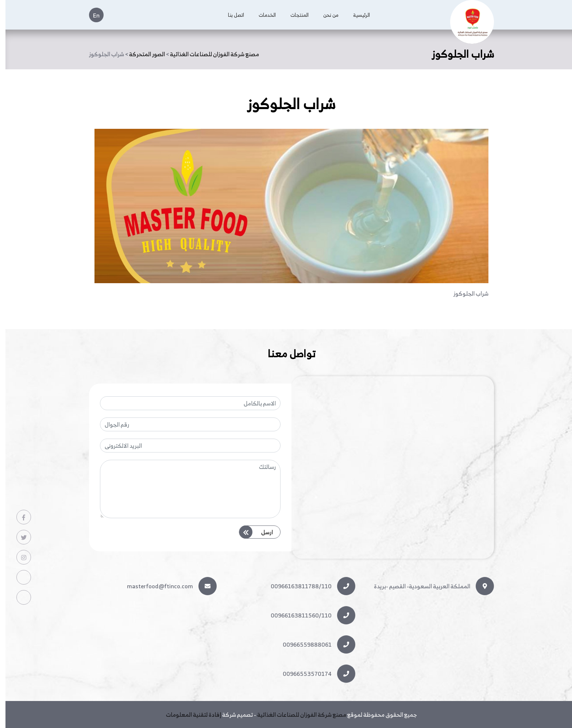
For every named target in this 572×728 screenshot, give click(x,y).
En (91, 15)
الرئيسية (356, 15)
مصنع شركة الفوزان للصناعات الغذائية (296, 714)
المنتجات (294, 15)
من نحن (325, 15)
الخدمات (262, 15)
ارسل (259, 531)
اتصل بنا (231, 15)
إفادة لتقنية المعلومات (188, 714)
